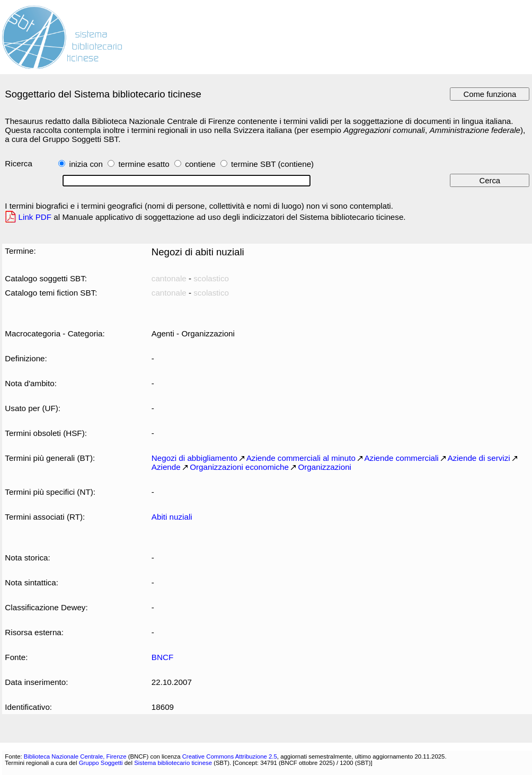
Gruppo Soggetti (101, 763)
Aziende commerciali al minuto (301, 458)
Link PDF (35, 217)
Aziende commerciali (401, 458)
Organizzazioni (325, 467)
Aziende (166, 467)
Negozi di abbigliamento (194, 458)
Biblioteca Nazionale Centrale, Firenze (75, 756)
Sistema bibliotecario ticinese (173, 763)
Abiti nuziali (172, 517)
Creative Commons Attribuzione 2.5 (230, 756)
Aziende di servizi (478, 458)
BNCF (162, 657)
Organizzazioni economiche (239, 467)
